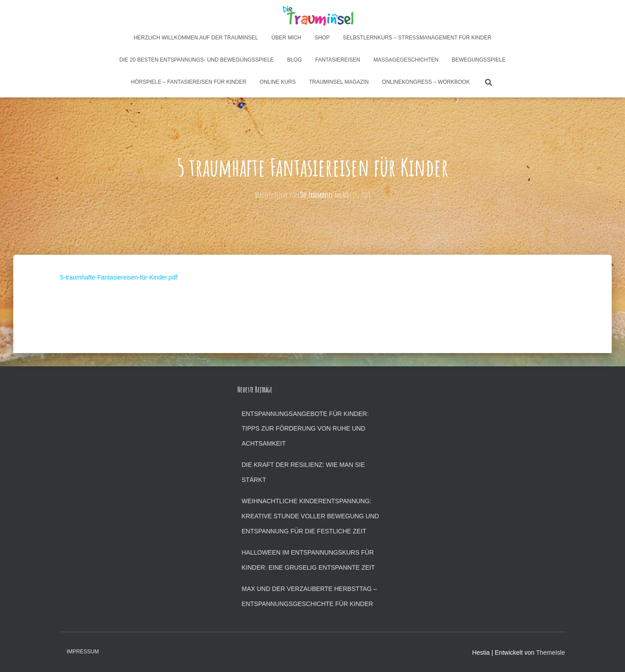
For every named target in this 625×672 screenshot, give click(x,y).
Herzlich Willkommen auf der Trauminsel (196, 38)
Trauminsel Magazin (339, 82)
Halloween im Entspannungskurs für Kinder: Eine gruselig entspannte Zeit (309, 560)
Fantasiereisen (338, 60)
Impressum (83, 652)
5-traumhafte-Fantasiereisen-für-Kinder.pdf (119, 277)
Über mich (286, 38)
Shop (322, 38)
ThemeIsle (550, 653)
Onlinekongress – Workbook (426, 82)
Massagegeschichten (406, 60)
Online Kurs (278, 82)
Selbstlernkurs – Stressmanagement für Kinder (417, 38)
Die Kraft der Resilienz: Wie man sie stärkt (303, 472)
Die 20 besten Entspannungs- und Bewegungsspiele (197, 60)
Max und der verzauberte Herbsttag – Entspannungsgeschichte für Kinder (309, 596)
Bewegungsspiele (479, 60)
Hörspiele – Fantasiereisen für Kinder (189, 82)
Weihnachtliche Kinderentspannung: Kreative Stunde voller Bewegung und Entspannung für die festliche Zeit (311, 516)
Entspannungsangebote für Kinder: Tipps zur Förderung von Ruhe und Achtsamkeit (305, 429)
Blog (294, 60)
